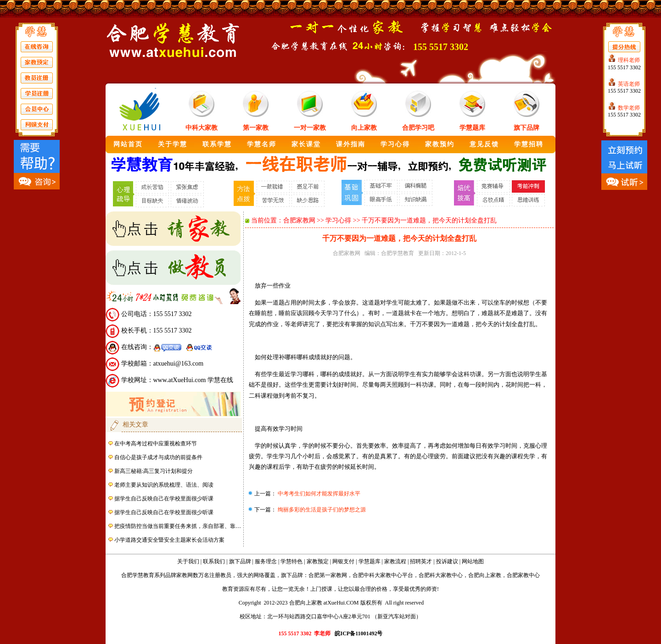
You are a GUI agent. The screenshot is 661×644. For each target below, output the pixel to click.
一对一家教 (310, 128)
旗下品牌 (527, 128)
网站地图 (473, 561)
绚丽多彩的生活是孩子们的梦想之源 (321, 510)
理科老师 (629, 60)
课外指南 (351, 144)
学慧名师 (262, 144)
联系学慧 (217, 144)
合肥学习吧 (418, 128)
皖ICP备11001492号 (359, 633)
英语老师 (629, 84)
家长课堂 (306, 144)
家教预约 (440, 144)
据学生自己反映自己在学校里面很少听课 (164, 499)
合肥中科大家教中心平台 (383, 575)
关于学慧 (173, 144)
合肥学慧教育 (398, 253)
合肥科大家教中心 (441, 575)
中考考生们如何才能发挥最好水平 (318, 494)
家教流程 (395, 561)
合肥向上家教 (485, 575)
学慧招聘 (529, 144)
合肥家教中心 (523, 575)
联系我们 (214, 561)
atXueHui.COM (341, 603)
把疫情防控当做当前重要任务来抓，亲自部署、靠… (178, 526)
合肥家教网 (299, 220)
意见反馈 (484, 144)
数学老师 (629, 108)
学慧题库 (472, 128)
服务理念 (266, 561)
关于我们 (188, 561)
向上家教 (364, 128)
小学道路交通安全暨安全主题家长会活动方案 (169, 540)
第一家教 (256, 128)
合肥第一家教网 (328, 575)
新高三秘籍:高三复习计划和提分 (154, 471)
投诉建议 (447, 561)
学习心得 (395, 144)
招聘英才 (421, 561)
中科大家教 (202, 128)
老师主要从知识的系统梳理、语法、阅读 (164, 485)
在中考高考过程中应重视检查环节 (156, 444)
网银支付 (343, 561)
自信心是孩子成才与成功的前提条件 (158, 457)
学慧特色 (291, 561)
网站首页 (128, 144)
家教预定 (318, 561)
